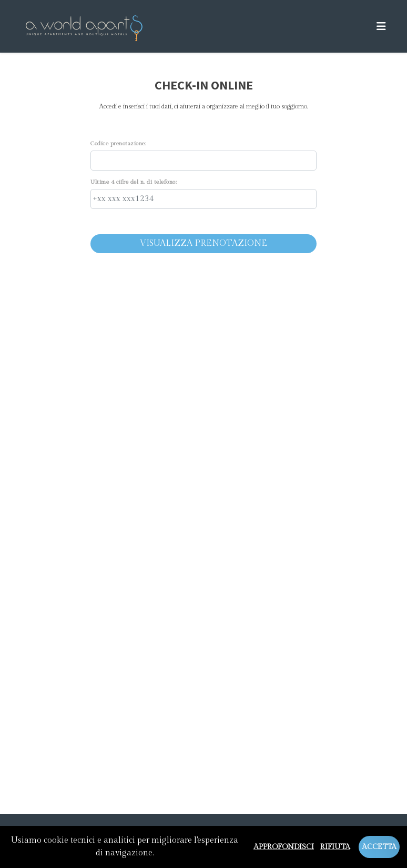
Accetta (379, 847)
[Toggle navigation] (381, 27)
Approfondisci (284, 847)
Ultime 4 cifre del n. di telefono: (134, 182)
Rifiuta (335, 847)
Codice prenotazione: (118, 143)
